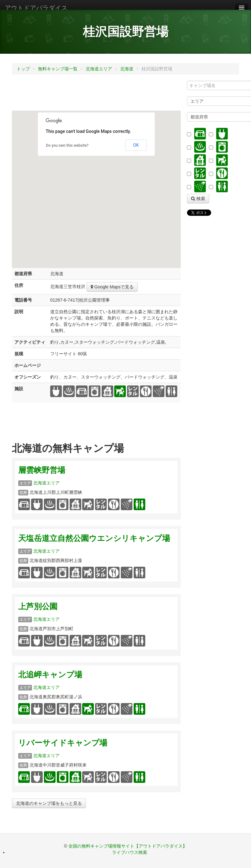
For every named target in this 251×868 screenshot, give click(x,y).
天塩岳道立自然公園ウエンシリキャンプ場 (94, 538)
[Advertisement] (126, 95)
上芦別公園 (38, 606)
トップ (23, 69)
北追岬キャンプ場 (50, 675)
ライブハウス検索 (130, 852)
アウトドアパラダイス (36, 8)
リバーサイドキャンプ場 (63, 743)
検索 (198, 199)
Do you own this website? (67, 145)
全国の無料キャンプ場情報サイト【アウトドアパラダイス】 (128, 846)
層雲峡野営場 (42, 470)
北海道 (127, 69)
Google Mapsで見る (112, 287)
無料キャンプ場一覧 (58, 69)
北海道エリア (99, 69)
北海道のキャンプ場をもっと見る (49, 803)
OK (136, 145)
